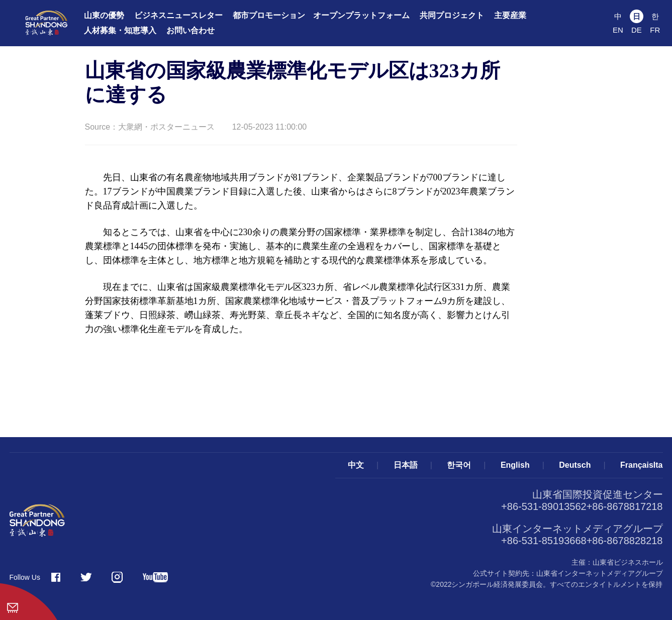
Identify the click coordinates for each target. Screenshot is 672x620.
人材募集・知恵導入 (120, 30)
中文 (356, 465)
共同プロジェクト (452, 15)
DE (637, 30)
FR (655, 30)
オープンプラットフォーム (361, 15)
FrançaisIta (641, 465)
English (515, 465)
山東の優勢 (104, 15)
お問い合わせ (190, 30)
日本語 (406, 465)
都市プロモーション (269, 15)
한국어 (459, 465)
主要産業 (510, 15)
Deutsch (575, 465)
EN (618, 30)
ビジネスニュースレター (178, 15)
